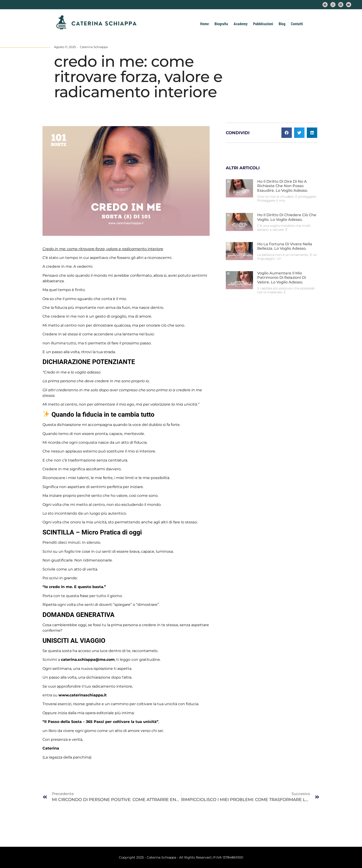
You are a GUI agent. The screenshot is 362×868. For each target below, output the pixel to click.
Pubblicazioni (263, 24)
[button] (287, 133)
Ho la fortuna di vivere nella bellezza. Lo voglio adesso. (285, 246)
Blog (282, 24)
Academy (241, 24)
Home (205, 24)
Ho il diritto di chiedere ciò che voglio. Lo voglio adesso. (287, 217)
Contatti (297, 24)
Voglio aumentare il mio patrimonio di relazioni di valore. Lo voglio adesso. (282, 278)
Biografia (221, 24)
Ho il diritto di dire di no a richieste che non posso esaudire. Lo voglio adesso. (283, 186)
